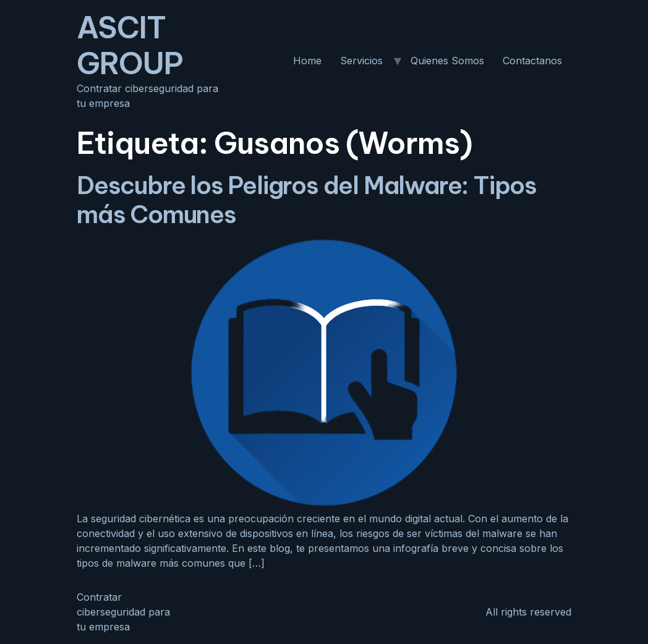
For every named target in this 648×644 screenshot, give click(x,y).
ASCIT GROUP (130, 45)
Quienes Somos (447, 61)
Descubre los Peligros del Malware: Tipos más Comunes (307, 200)
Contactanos (532, 61)
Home (307, 61)
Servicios (361, 61)
